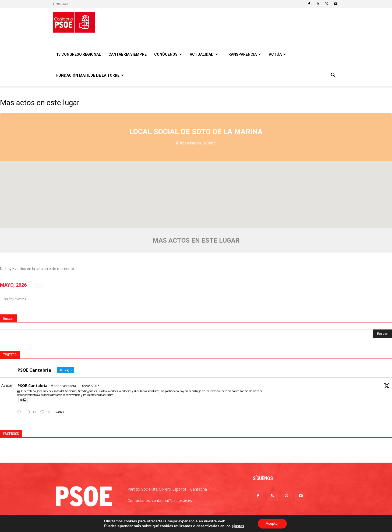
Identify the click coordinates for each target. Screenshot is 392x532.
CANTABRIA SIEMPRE (128, 54)
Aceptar (272, 524)
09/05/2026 (91, 386)
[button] (333, 76)
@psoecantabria (63, 386)
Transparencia (243, 54)
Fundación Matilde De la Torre (90, 75)
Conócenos (168, 54)
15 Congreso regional (79, 54)
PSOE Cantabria (32, 386)
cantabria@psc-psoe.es (172, 500)
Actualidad (204, 54)
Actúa (277, 54)
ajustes (238, 526)
